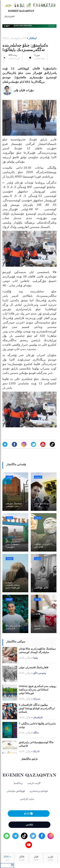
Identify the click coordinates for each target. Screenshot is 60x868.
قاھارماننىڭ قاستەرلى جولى (34, 667)
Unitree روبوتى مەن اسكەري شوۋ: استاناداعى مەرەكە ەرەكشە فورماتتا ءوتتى (38, 690)
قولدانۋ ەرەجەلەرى (39, 791)
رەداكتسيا (18, 783)
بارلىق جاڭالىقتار (29, 759)
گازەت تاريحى (34, 783)
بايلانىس (29, 825)
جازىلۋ (29, 814)
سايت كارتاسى (27, 799)
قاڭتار (22, 858)
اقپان (36, 858)
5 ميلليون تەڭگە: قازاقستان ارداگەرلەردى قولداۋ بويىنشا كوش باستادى (37, 708)
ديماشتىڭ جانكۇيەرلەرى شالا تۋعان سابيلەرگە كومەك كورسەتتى (37, 651)
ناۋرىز (50, 858)
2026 (7, 858)
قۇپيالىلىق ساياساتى (16, 791)
